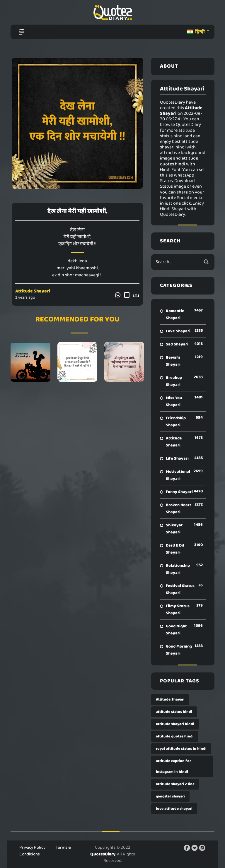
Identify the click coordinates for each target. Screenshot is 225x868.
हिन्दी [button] (196, 32)
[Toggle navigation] (21, 32)
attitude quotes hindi (175, 736)
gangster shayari (170, 796)
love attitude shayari (174, 809)
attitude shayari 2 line (175, 784)
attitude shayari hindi (175, 724)
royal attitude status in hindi (181, 749)
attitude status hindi (174, 712)
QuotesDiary (103, 854)
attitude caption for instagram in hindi (173, 766)
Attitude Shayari (33, 291)
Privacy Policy (32, 848)
